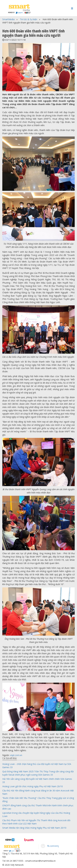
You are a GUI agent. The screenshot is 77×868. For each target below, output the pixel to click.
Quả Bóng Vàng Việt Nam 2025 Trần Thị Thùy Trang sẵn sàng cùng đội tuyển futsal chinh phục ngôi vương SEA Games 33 (38, 773)
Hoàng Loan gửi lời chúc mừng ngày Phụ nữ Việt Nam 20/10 (33, 786)
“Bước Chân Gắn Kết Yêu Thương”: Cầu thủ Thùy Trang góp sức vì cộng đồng (38, 800)
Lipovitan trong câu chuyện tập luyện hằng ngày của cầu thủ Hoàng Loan (36, 814)
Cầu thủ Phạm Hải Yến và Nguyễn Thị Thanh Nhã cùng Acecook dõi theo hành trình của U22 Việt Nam (36, 822)
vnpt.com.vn (16, 755)
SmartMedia (8, 19)
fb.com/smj (53, 846)
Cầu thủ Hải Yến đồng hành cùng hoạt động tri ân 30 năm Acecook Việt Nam (38, 792)
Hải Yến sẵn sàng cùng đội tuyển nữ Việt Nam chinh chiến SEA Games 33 (37, 781)
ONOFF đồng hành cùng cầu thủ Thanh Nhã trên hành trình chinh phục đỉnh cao (38, 807)
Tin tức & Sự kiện (29, 19)
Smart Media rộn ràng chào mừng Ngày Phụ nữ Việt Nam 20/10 (34, 828)
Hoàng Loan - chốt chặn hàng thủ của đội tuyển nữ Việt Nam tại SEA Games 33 (37, 766)
